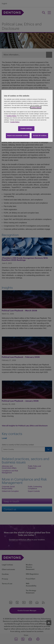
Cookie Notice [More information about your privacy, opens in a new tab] (15, 122)
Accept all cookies (40, 136)
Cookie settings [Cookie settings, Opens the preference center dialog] (26, 128)
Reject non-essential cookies (18, 136)
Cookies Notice (36, 108)
